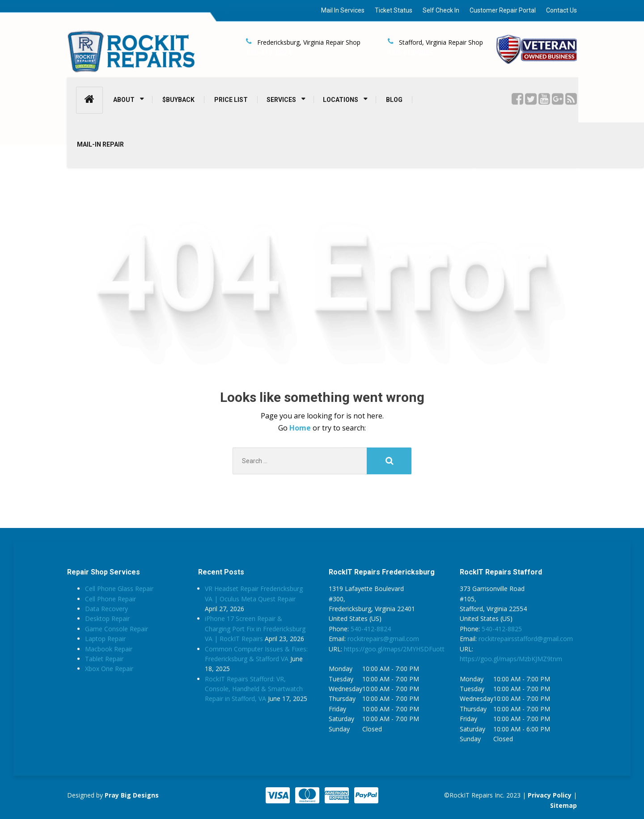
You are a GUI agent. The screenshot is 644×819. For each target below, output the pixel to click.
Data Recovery (106, 609)
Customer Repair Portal (503, 10)
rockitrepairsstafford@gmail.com (526, 639)
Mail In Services (343, 10)
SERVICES (281, 100)
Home (301, 428)
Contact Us (561, 10)
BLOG (394, 100)
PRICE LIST (231, 100)
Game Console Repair (117, 629)
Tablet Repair (104, 659)
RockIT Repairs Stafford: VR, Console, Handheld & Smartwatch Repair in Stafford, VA (254, 689)
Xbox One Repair (109, 669)
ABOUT (124, 100)
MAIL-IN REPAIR (100, 144)
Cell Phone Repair (110, 599)
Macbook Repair (109, 649)
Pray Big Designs (132, 795)
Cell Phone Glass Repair (119, 589)
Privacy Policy (550, 795)
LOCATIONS (341, 100)
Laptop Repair (105, 639)
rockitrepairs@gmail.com (383, 639)
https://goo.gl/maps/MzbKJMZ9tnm (511, 659)
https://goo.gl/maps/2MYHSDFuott (394, 649)
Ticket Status (394, 10)
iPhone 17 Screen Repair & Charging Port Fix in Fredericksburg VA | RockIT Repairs (255, 629)
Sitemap (563, 805)
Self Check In (441, 10)
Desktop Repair (107, 618)
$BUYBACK (178, 100)
